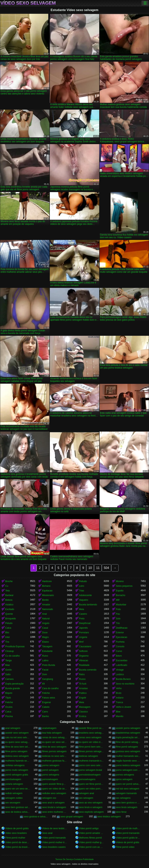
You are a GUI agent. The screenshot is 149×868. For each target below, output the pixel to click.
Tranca (119, 702)
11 (98, 568)
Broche (9, 581)
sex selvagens (123, 798)
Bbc (7, 633)
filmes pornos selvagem (54, 751)
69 (43, 684)
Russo (82, 679)
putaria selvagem (14, 784)
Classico (83, 712)
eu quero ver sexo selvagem (54, 742)
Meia (82, 609)
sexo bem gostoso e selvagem (128, 803)
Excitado (10, 609)
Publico (83, 693)
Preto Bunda (49, 665)
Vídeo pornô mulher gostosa (91, 842)
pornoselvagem (50, 779)
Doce (45, 633)
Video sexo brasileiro (16, 833)
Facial (45, 670)
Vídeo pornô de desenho (18, 842)
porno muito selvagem (17, 770)
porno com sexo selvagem (91, 765)
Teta (7, 591)
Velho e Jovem (124, 707)
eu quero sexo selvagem (18, 742)
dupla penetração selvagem (128, 737)
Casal (45, 628)
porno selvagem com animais (128, 770)
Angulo (46, 623)
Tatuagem (47, 646)
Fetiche (46, 693)
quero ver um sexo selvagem (18, 789)
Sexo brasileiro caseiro (54, 847)
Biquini (9, 693)
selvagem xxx (49, 798)
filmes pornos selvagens (91, 751)
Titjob (8, 698)
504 (106, 568)
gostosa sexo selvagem (128, 751)
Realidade (84, 665)
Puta (118, 609)
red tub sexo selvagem (128, 789)
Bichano (46, 586)
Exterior (120, 633)
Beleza (9, 600)
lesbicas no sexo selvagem (54, 756)
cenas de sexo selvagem (54, 737)
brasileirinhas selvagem (128, 733)
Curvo (119, 651)
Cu (7, 586)
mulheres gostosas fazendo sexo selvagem (54, 761)
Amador (46, 605)
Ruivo (45, 656)
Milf (118, 600)
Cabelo (46, 707)
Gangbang (47, 679)
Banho (45, 716)
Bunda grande (12, 688)
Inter (8, 637)
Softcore (83, 651)
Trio (118, 623)
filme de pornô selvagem (128, 742)
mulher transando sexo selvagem (128, 756)
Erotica (83, 716)
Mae (7, 665)
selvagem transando (126, 793)
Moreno (120, 581)
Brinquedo (11, 619)
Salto (8, 674)
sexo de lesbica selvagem (18, 812)
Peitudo (83, 581)
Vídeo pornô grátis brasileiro (128, 838)
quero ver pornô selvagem (128, 784)
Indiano (120, 698)
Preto (82, 619)
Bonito (45, 600)
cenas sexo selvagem (90, 737)
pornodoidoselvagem (90, 775)
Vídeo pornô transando (128, 833)
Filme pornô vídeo (125, 847)
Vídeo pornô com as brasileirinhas (91, 847)
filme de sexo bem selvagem (18, 747)
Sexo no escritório (125, 684)
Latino (45, 660)
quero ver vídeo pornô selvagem (91, 789)
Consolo (120, 646)
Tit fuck (83, 684)
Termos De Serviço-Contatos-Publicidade (74, 859)
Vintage (120, 670)
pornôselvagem (13, 779)
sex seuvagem (13, 803)
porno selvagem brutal (91, 770)
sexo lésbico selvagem (109, 817)
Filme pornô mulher (15, 838)
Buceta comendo (88, 670)
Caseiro (83, 614)
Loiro (82, 586)
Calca (8, 628)
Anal (44, 614)
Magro (45, 637)
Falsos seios (49, 698)
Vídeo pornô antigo (89, 828)
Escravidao (122, 660)
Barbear (9, 595)
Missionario (48, 595)
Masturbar (121, 605)
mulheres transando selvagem (91, 761)
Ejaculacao (122, 637)
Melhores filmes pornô (90, 838)
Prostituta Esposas (15, 646)
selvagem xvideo (14, 798)
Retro (82, 674)
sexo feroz (121, 812)
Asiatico (9, 605)
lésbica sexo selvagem (17, 756)
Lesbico (120, 674)
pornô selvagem (50, 770)
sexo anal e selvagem (53, 803)
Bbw (118, 712)
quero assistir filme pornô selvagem (54, 784)
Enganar (46, 702)
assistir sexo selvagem (17, 733)
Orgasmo (84, 656)
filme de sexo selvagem (54, 747)
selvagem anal (87, 793)
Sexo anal (47, 833)
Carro (45, 712)
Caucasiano (85, 646)
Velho (119, 688)
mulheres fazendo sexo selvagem (18, 761)
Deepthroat (85, 623)
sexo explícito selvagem (91, 812)
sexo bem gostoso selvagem (18, 807)
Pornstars (84, 633)
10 (90, 568)
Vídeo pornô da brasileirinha (18, 847)
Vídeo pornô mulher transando (54, 842)
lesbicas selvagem (89, 756)
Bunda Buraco (123, 679)
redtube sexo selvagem (54, 793)
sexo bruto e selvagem (91, 807)
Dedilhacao (122, 628)
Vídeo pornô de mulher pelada (128, 828)
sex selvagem (86, 798)
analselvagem (49, 728)
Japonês (83, 628)
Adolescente (85, 595)
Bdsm (119, 656)
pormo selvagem (51, 765)
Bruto (119, 693)
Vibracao (84, 660)
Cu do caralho (12, 656)
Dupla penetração (14, 684)
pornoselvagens (87, 779)
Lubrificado (122, 665)
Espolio (120, 591)
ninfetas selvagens (15, 765)
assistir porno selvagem (128, 728)
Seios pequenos (124, 586)
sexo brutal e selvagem (54, 807)
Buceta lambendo (88, 605)
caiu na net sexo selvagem (18, 737)
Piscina (9, 716)
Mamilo (120, 716)
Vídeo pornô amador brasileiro (91, 833)
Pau (118, 614)
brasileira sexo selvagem (91, 733)
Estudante (47, 651)
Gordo (8, 670)
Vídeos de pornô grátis (17, 828)
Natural (46, 619)
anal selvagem (13, 728)
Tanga (8, 660)
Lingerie (83, 637)
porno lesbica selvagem (128, 765)
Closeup (9, 651)
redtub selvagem (14, 793)
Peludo (9, 623)
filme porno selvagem (16, 751)
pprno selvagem (124, 779)
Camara (9, 679)
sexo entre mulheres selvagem (54, 812)
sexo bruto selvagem (127, 807)
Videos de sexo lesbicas (54, 828)
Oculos (9, 707)
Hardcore (47, 581)
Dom (44, 674)
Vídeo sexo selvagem (28, 3)
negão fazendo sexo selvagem (128, 761)
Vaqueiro (84, 600)
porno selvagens (51, 775)
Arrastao (83, 688)
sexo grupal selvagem (72, 817)
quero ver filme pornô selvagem (91, 784)
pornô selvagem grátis (17, 775)
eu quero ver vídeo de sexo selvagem (91, 742)
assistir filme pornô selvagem (91, 728)
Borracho (121, 595)
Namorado (47, 609)
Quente (9, 614)
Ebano (45, 642)
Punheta (120, 642)
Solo (118, 619)
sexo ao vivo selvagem (91, 803)
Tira (7, 642)
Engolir (83, 698)
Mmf (81, 642)
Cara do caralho (50, 688)
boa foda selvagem (52, 733)
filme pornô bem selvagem (91, 747)
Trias (82, 591)
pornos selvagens (125, 775)
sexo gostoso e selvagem (36, 817)
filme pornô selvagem (127, 747)
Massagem (85, 707)
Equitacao (47, 591)
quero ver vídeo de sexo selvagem (54, 789)
